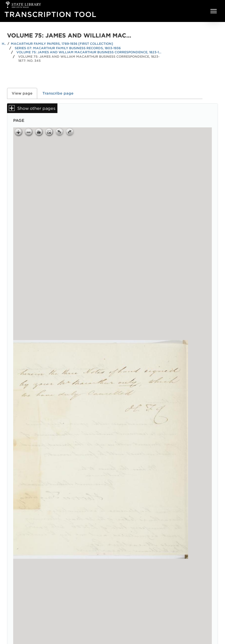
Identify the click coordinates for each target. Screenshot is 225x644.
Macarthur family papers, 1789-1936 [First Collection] (62, 44)
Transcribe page (58, 93)
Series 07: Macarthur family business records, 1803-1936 (68, 48)
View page (24, 93)
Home (4, 44)
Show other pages (36, 108)
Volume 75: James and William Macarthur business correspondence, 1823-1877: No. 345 (89, 59)
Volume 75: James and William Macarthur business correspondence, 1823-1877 (90, 52)
